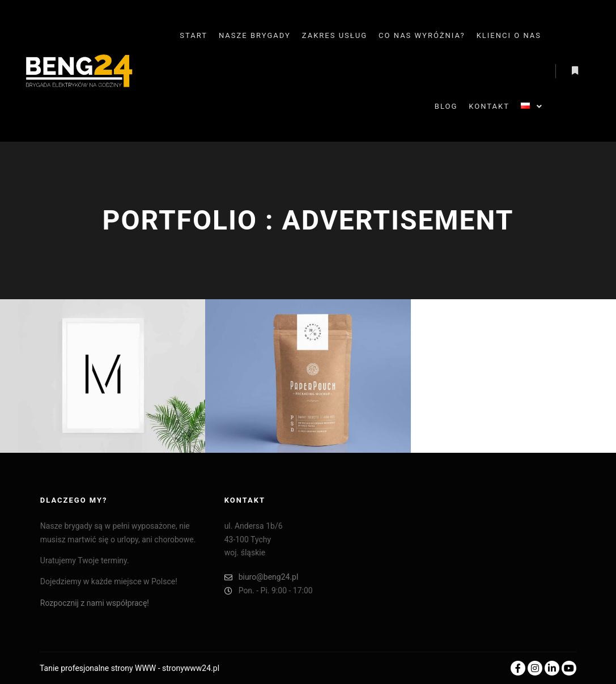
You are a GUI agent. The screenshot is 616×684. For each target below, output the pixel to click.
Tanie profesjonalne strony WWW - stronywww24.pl (129, 668)
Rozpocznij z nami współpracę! (95, 603)
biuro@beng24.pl (262, 577)
